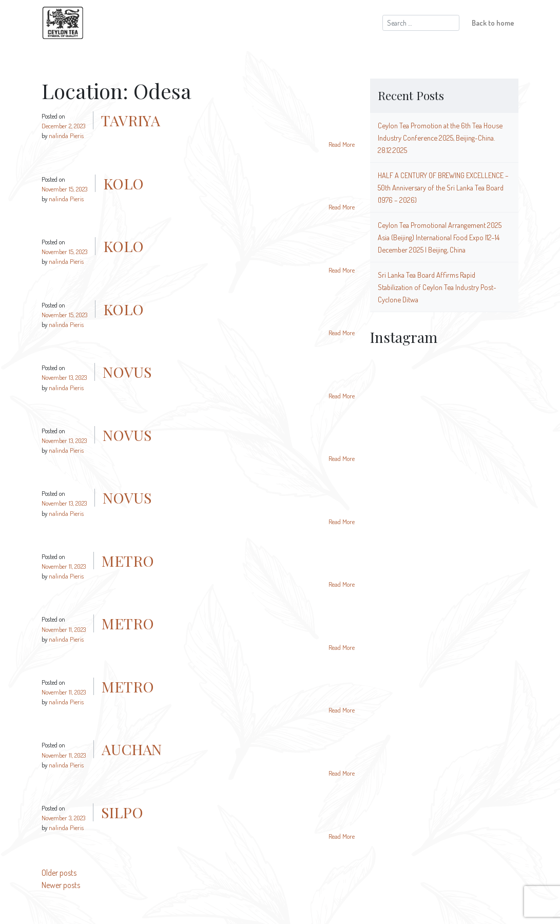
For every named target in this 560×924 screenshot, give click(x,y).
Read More (342, 144)
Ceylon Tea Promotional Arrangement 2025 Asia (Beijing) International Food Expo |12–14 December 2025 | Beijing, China (440, 237)
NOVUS (127, 372)
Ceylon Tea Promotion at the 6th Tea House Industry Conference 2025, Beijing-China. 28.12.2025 (440, 138)
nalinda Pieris (66, 136)
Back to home (493, 23)
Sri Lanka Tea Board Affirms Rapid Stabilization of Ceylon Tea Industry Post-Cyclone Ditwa (437, 287)
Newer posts (61, 885)
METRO (128, 561)
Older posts (59, 873)
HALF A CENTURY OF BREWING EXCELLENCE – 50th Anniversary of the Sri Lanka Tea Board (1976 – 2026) (443, 187)
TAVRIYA (131, 120)
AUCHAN (132, 749)
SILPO (122, 812)
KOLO (123, 183)
